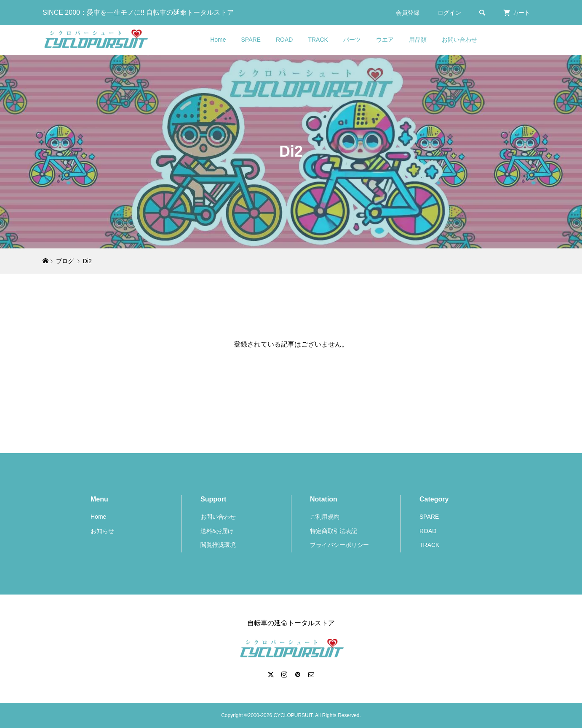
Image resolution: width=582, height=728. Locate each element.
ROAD (284, 40)
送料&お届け (217, 531)
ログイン (449, 13)
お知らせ (102, 531)
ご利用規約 (325, 517)
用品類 (418, 40)
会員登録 (408, 13)
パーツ (352, 40)
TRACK (318, 40)
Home (218, 40)
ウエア (385, 40)
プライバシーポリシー (339, 545)
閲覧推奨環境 (218, 545)
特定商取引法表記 (334, 531)
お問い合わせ (459, 40)
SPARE (251, 40)
